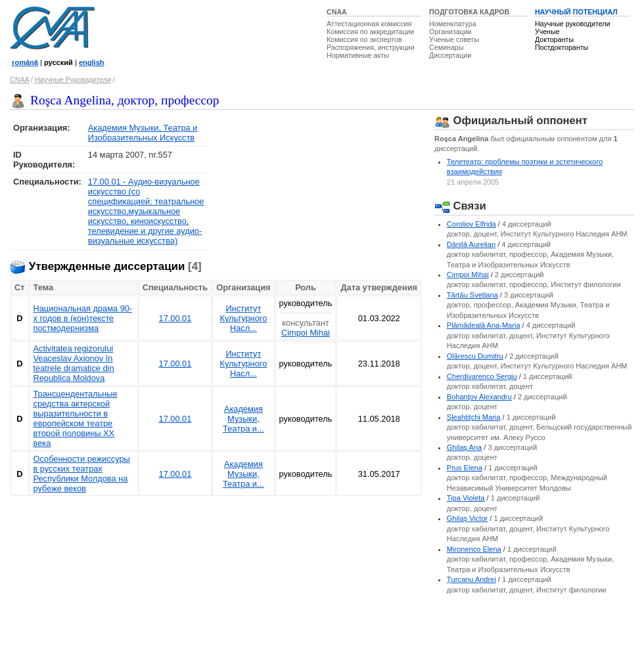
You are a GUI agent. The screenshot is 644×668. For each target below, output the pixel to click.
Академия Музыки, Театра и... (243, 419)
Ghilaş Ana (464, 447)
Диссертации (450, 55)
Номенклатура (453, 24)
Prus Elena (465, 468)
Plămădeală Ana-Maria (484, 325)
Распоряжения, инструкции (371, 47)
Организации (450, 32)
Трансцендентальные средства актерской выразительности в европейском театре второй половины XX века (76, 418)
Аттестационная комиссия (369, 24)
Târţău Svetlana (472, 295)
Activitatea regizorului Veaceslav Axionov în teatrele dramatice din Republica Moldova (74, 363)
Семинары (446, 47)
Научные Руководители (73, 79)
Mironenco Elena (474, 549)
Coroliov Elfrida (471, 224)
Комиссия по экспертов (364, 39)
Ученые (547, 32)
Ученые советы (454, 39)
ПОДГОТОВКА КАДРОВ (469, 12)
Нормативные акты (358, 55)
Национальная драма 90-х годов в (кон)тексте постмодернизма (83, 318)
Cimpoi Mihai (306, 333)
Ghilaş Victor (467, 518)
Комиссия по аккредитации (370, 32)
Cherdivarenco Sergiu (482, 376)
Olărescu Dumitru (475, 356)
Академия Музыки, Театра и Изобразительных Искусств (143, 133)
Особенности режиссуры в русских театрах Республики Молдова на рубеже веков (82, 474)
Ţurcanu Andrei (471, 579)
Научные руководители (573, 24)
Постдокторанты (562, 47)
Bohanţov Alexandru (479, 397)
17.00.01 (175, 318)
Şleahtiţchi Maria (474, 417)
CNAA (337, 12)
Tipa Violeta (466, 498)
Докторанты (554, 39)
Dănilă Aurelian (471, 244)
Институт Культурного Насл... (243, 318)
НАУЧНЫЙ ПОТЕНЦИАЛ (576, 12)
